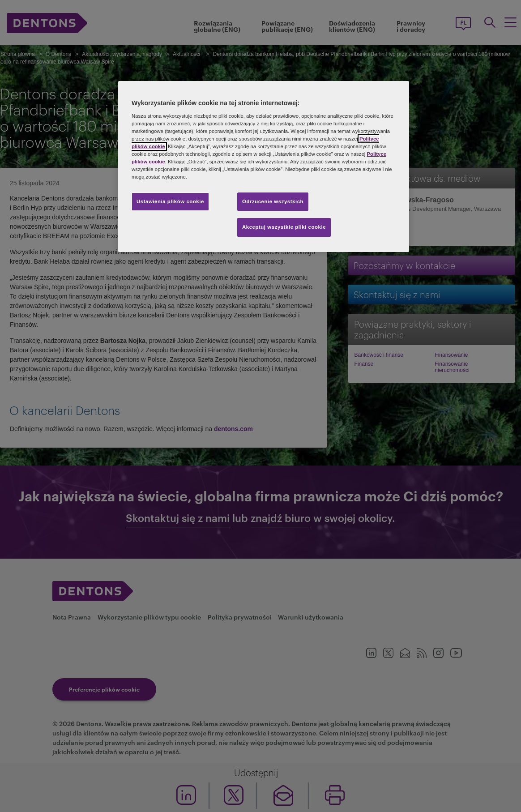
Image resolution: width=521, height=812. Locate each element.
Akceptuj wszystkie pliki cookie (284, 227)
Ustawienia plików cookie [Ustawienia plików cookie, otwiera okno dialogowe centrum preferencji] (170, 201)
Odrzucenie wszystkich (273, 201)
